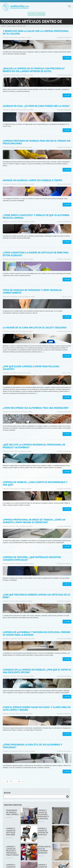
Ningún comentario (67, 297)
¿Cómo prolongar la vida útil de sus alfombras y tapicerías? (32, 746)
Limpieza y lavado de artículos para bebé (11, 832)
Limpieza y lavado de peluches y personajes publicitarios (12, 851)
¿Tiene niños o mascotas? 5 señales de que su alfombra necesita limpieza (36, 216)
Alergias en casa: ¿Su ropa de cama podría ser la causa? (36, 106)
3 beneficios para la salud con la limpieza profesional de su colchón (36, 32)
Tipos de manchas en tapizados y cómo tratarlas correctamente (32, 291)
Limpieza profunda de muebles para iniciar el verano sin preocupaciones (37, 142)
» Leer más (67, 58)
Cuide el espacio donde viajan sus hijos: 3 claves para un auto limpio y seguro (37, 708)
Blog (24, 26)
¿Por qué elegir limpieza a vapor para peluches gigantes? (31, 368)
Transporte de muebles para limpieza (12, 812)
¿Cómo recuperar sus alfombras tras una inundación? (36, 408)
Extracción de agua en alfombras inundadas (44, 850)
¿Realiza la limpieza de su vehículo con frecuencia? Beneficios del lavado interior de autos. (34, 70)
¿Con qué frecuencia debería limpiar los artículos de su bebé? (36, 596)
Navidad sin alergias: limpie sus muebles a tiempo (32, 180)
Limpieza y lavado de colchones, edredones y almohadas (43, 815)
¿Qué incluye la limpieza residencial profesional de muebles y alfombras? (34, 446)
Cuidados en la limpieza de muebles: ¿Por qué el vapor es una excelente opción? (37, 671)
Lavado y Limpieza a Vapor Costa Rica (12, 26)
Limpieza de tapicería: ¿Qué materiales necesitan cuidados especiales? (32, 558)
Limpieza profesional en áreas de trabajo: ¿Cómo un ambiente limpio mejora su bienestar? (34, 521)
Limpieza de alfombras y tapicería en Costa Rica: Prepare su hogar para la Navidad (37, 633)
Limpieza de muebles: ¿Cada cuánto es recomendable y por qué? (35, 483)
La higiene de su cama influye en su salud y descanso (35, 328)
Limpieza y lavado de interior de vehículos (43, 832)
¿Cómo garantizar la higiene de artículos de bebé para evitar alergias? (36, 254)
